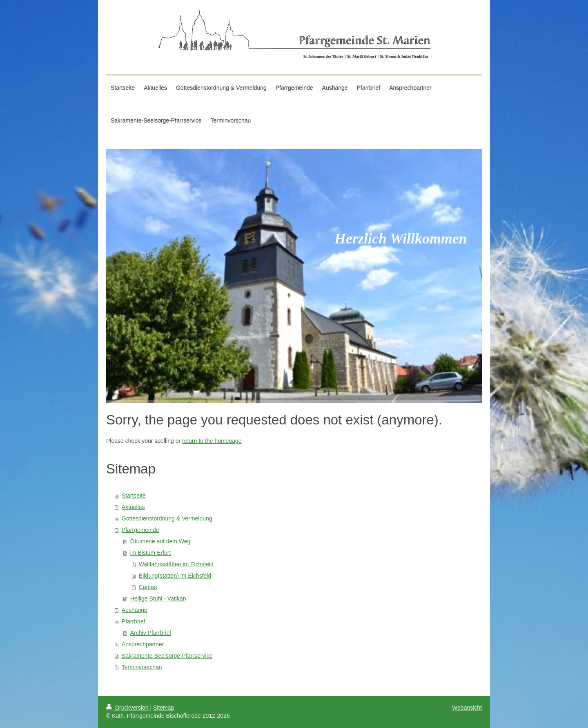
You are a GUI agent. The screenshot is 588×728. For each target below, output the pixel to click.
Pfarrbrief (134, 621)
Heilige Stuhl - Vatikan (158, 598)
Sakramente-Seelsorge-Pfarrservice (167, 656)
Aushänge (135, 610)
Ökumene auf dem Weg (160, 541)
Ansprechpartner (143, 644)
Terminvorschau (142, 667)
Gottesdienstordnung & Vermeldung (167, 518)
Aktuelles (133, 507)
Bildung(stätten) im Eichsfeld (175, 576)
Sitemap (164, 708)
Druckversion (128, 708)
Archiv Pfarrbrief (151, 633)
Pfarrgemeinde (140, 530)
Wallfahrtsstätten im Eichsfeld (176, 564)
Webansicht (467, 708)
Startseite (134, 496)
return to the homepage (212, 441)
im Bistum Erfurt (151, 553)
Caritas (148, 587)
